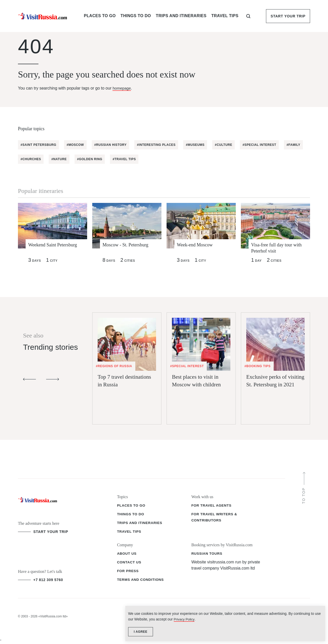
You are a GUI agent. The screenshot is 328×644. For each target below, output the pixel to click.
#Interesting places (160, 145)
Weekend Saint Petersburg (55, 245)
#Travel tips (153, 159)
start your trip (51, 533)
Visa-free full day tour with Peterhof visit (279, 248)
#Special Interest (266, 145)
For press (128, 572)
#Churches (56, 159)
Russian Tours (207, 554)
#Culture (229, 145)
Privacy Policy (276, 617)
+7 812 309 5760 (48, 581)
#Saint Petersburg (39, 145)
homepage (122, 88)
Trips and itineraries (140, 524)
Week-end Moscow (197, 245)
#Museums (199, 145)
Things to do (131, 515)
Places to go (132, 506)
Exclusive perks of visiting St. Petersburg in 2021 (273, 395)
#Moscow (77, 145)
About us (127, 554)
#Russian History (113, 145)
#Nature (86, 159)
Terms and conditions (141, 581)
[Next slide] (53, 380)
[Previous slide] (29, 380)
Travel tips (130, 532)
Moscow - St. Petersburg (128, 245)
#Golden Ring (117, 159)
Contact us (130, 563)
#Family (28, 159)
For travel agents (212, 506)
